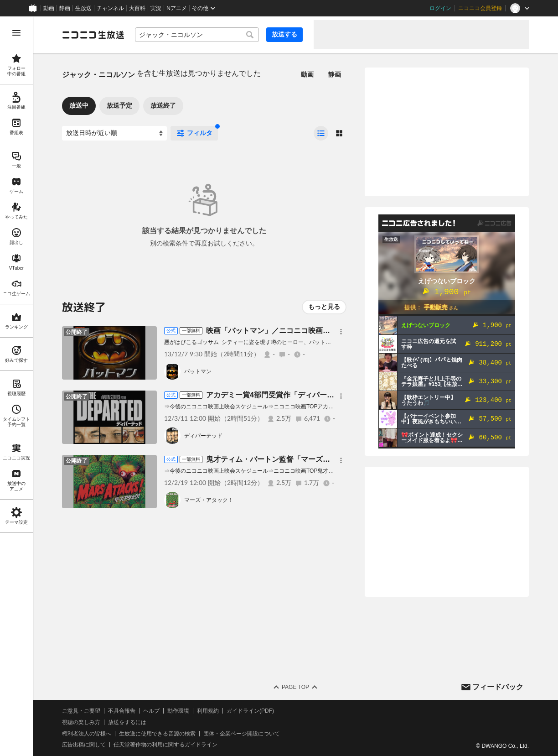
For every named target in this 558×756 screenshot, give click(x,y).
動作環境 (178, 711)
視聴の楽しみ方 (81, 722)
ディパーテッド (203, 436)
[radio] (321, 133)
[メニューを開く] (16, 33)
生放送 (83, 8)
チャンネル (110, 8)
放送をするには (127, 722)
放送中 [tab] (79, 105)
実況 (156, 8)
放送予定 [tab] (119, 105)
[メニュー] (341, 332)
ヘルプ (151, 711)
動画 (49, 8)
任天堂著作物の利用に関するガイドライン (165, 745)
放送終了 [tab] (163, 105)
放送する (284, 34)
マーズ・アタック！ (209, 500)
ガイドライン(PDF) (250, 711)
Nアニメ (177, 8)
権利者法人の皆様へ (87, 734)
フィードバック (498, 687)
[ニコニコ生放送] (93, 35)
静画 (65, 8)
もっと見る (324, 307)
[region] (16, 386)
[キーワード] (197, 35)
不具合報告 (122, 711)
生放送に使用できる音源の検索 (157, 734)
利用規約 (208, 711)
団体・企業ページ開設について (242, 734)
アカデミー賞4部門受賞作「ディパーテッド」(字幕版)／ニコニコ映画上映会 (331, 395)
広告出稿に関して (84, 745)
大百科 (137, 8)
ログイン (440, 8)
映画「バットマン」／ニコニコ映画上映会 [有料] (286, 331)
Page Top (295, 687)
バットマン (198, 371)
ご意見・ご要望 (81, 711)
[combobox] (197, 35)
